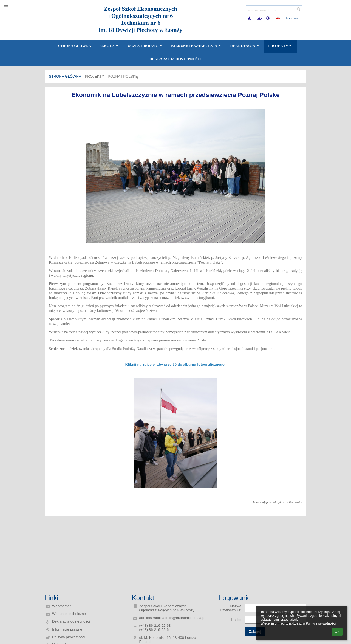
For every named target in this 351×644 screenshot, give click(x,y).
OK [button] (337, 632)
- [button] (260, 18)
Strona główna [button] (75, 46)
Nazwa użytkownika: (231, 608)
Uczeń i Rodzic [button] (145, 46)
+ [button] (250, 18)
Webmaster (61, 606)
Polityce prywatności (321, 623)
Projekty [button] (281, 46)
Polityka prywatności (69, 637)
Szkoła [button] (109, 46)
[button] (278, 18)
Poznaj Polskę (123, 76)
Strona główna (65, 76)
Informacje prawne (67, 629)
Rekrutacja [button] (245, 46)
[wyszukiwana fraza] (274, 10)
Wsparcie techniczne (69, 614)
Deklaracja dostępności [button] (176, 59)
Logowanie (294, 18)
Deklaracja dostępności (71, 621)
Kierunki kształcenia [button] (196, 46)
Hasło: (236, 620)
